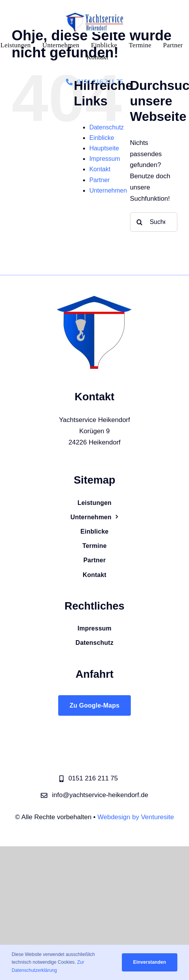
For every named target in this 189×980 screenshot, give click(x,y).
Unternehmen (108, 190)
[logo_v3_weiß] (95, 15)
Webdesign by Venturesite (136, 817)
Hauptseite (104, 148)
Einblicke (102, 138)
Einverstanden (150, 962)
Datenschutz (107, 127)
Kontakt (100, 169)
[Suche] (140, 222)
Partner (99, 180)
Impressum (105, 159)
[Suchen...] (154, 222)
